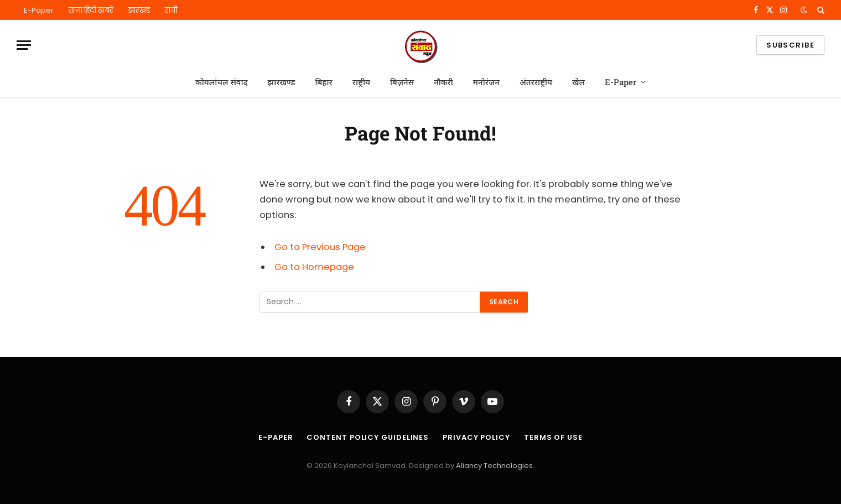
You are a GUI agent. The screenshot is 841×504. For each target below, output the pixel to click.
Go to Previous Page (320, 247)
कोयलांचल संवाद (222, 82)
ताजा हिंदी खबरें (91, 10)
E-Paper (39, 10)
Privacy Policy (476, 437)
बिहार (323, 82)
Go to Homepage (314, 267)
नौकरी (443, 82)
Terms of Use (553, 437)
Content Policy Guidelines (368, 437)
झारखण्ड (282, 82)
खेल (578, 82)
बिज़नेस (402, 82)
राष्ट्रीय (361, 82)
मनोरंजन (486, 82)
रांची (171, 10)
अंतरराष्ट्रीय (536, 82)
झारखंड (139, 10)
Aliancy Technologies (494, 466)
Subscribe (790, 45)
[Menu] (24, 45)
